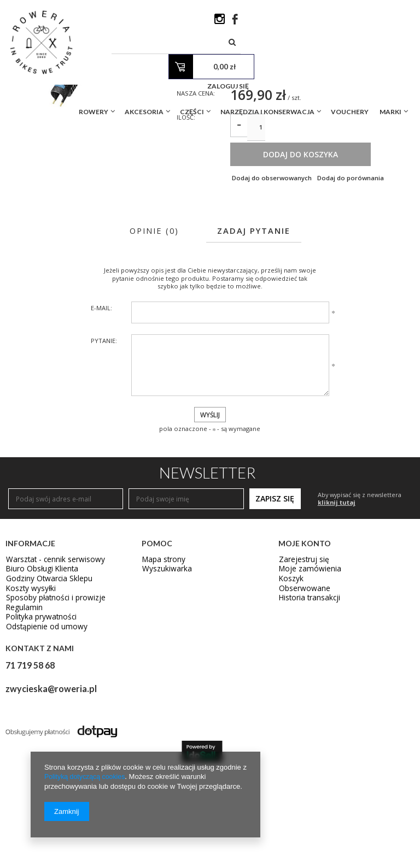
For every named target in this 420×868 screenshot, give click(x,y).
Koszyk (290, 676)
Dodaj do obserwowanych (272, 272)
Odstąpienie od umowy (42, 725)
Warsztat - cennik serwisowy (49, 657)
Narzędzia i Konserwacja (267, 67)
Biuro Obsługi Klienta (39, 666)
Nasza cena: (197, 181)
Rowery (94, 67)
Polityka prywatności (38, 716)
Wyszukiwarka (164, 666)
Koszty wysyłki (28, 686)
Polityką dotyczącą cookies (87, 777)
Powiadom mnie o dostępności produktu (305, 162)
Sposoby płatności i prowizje (51, 696)
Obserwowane (302, 686)
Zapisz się (275, 595)
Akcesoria (144, 67)
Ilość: (187, 206)
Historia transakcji (307, 696)
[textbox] (245, 22)
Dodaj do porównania (354, 272)
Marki (390, 67)
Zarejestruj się (301, 657)
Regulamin (22, 706)
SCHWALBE (247, 137)
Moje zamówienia (306, 666)
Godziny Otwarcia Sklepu (45, 676)
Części (192, 67)
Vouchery (350, 67)
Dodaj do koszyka (319, 248)
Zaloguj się (383, 42)
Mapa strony (162, 657)
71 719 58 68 (30, 763)
